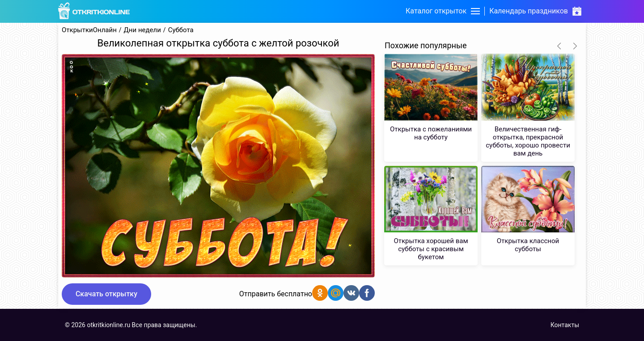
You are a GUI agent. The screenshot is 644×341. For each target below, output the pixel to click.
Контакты (565, 325)
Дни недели (142, 30)
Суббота (181, 30)
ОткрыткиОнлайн (89, 30)
